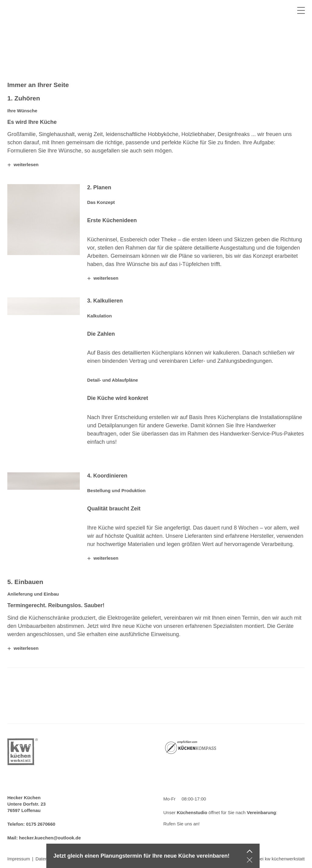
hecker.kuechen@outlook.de (50, 838)
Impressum (19, 859)
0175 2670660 (41, 824)
